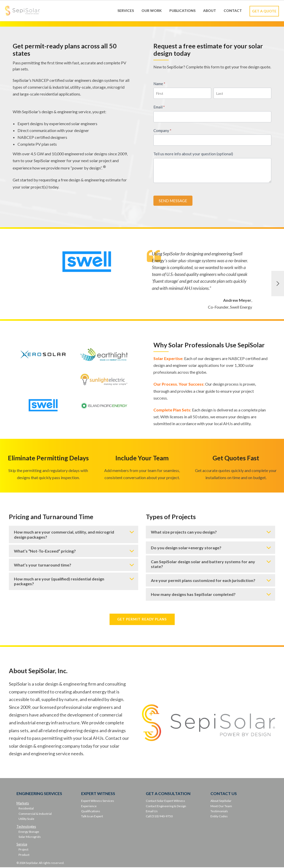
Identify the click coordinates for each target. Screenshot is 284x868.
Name (159, 84)
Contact (233, 11)
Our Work (152, 11)
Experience (89, 807)
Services (126, 11)
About (210, 11)
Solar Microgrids (30, 837)
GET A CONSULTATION (168, 794)
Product (24, 855)
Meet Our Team (221, 807)
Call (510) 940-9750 (159, 817)
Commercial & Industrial (35, 814)
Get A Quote (264, 11)
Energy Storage (29, 832)
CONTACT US (224, 794)
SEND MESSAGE (173, 201)
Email (159, 107)
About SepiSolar (221, 801)
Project (23, 850)
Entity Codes (219, 817)
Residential (26, 809)
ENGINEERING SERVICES (39, 794)
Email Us (152, 812)
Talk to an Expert (92, 817)
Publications (182, 11)
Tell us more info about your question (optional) (193, 154)
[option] (142, 284)
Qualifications (91, 812)
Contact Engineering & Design (166, 807)
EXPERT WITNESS (98, 794)
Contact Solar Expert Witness (165, 801)
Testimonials (219, 812)
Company (162, 130)
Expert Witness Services (98, 801)
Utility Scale (26, 819)
